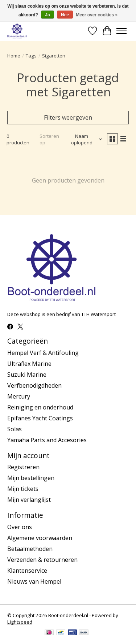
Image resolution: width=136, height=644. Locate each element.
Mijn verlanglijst (29, 500)
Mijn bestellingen (31, 478)
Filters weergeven (68, 117)
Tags (31, 56)
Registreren (23, 467)
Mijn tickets (23, 489)
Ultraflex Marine (29, 364)
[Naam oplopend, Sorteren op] (85, 139)
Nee (65, 15)
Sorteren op (49, 139)
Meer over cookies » (97, 15)
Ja (47, 15)
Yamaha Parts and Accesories (47, 440)
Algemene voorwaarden (40, 538)
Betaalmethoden (30, 549)
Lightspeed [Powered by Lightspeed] (20, 622)
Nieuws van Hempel (34, 581)
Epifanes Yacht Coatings (40, 418)
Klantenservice (27, 571)
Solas (15, 429)
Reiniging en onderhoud (40, 407)
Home (14, 56)
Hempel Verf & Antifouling (43, 353)
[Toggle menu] (121, 31)
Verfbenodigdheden (34, 385)
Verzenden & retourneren (42, 560)
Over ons (20, 527)
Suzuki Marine (27, 375)
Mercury (19, 396)
